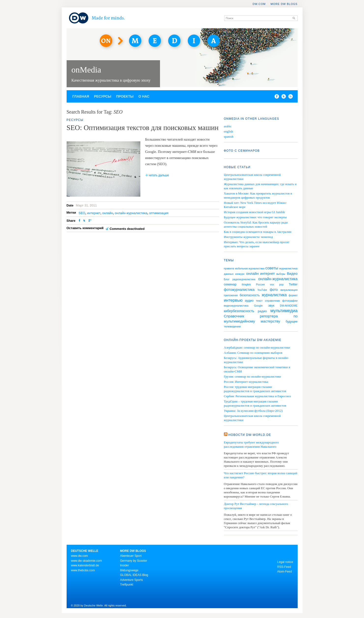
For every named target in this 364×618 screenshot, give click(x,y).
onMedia (86, 70)
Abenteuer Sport (131, 556)
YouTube (262, 290)
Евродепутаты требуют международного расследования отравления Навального (251, 444)
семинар (230, 284)
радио (262, 311)
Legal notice (285, 562)
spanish (229, 137)
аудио (249, 301)
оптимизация (159, 213)
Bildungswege (129, 570)
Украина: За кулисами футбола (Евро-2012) (253, 411)
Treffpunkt (127, 585)
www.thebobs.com (83, 570)
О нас (144, 96)
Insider (125, 565)
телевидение (232, 326)
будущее (291, 322)
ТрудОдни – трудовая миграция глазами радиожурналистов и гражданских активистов (255, 403)
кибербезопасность (239, 311)
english (229, 131)
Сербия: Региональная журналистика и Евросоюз (257, 396)
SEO (82, 213)
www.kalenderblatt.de (85, 565)
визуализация (289, 290)
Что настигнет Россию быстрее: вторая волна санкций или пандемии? (261, 475)
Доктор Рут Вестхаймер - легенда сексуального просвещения (256, 506)
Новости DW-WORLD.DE (250, 435)
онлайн (108, 213)
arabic (228, 126)
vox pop (277, 284)
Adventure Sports (132, 580)
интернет (94, 213)
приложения (231, 295)
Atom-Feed (284, 572)
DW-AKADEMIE (289, 306)
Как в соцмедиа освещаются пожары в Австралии (258, 232)
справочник (272, 301)
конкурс (240, 274)
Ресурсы (102, 96)
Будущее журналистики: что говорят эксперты (255, 217)
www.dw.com (80, 556)
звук (271, 305)
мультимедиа (284, 311)
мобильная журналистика (250, 269)
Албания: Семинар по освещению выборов (253, 353)
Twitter (293, 284)
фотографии (290, 301)
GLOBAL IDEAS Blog (134, 575)
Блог (227, 279)
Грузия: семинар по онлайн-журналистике (253, 376)
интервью (233, 300)
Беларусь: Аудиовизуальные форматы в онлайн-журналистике (256, 360)
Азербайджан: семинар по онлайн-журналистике (257, 347)
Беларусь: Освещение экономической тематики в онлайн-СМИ (257, 369)
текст (259, 301)
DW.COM (259, 4)
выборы (281, 274)
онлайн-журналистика (131, 213)
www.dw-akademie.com (87, 561)
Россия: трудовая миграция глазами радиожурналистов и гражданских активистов (255, 389)
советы (272, 268)
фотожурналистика (239, 290)
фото (274, 290)
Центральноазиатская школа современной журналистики (252, 418)
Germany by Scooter (134, 561)
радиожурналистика (244, 279)
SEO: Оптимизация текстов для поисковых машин (143, 128)
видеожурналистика (236, 306)
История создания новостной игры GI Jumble (255, 212)
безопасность (250, 295)
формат (293, 295)
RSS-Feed (284, 567)
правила (229, 268)
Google (258, 306)
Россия (260, 284)
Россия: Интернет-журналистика (246, 382)
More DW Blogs (284, 4)
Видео (292, 274)
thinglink (246, 285)
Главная (81, 96)
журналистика (274, 295)
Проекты (125, 96)
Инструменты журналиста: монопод (248, 237)
